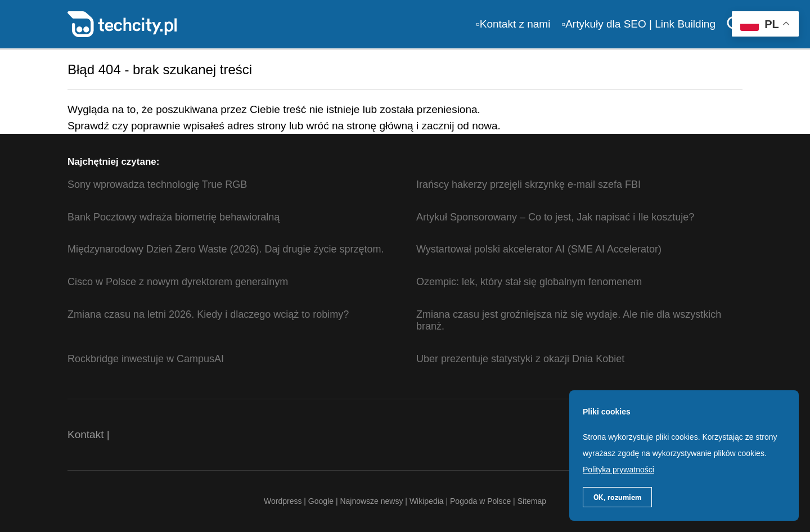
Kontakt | (89, 434)
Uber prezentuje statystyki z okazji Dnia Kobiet (520, 359)
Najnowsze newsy (371, 501)
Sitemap (532, 501)
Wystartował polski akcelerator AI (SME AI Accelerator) (539, 249)
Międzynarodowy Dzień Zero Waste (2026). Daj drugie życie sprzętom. (226, 249)
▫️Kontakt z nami (513, 24)
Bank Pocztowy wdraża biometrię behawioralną (174, 217)
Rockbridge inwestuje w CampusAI (146, 359)
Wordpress (283, 501)
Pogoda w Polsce (480, 501)
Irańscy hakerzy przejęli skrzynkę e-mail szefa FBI (528, 184)
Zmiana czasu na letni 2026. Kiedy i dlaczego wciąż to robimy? (208, 314)
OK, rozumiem (617, 497)
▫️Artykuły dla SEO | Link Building (638, 24)
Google (322, 501)
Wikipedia (427, 501)
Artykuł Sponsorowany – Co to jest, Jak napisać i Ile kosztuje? (555, 217)
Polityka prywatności (618, 470)
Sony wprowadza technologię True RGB (157, 184)
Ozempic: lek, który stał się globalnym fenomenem (529, 282)
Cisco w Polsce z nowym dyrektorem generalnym (178, 282)
